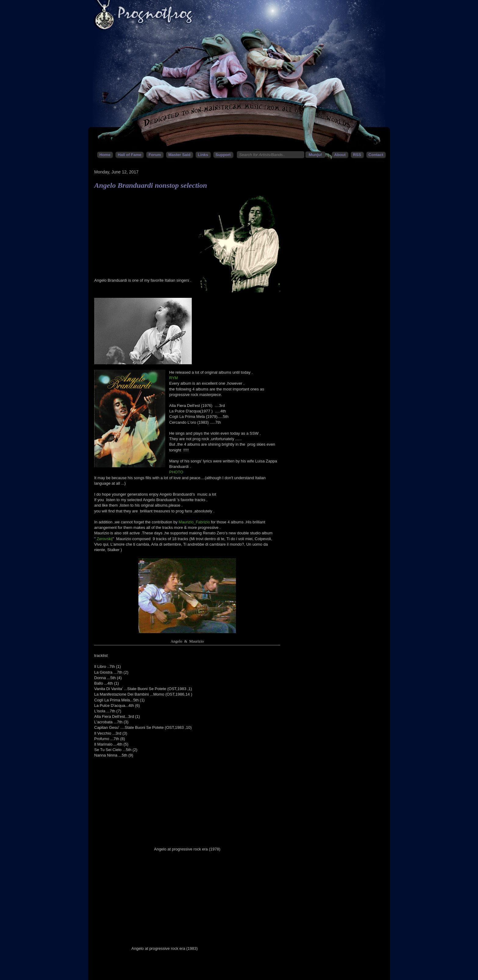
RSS (357, 155)
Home (105, 155)
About (340, 155)
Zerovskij (105, 539)
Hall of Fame (129, 155)
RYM (174, 378)
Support (223, 155)
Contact (376, 155)
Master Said (179, 155)
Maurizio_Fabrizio (194, 522)
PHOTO (176, 472)
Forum (155, 155)
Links (203, 155)
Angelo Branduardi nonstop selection (151, 185)
